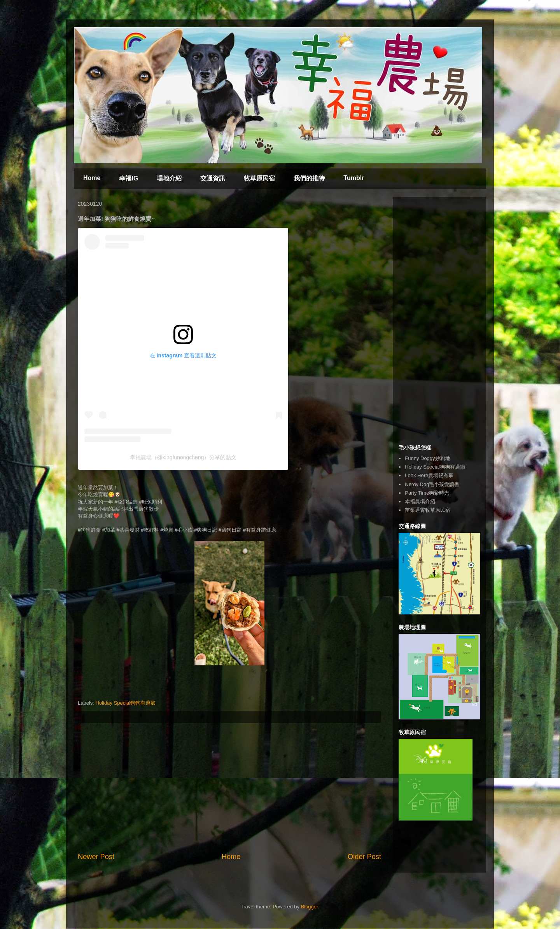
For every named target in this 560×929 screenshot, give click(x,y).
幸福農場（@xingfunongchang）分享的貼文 (183, 457)
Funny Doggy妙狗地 (427, 458)
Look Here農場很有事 (429, 475)
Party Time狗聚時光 (427, 493)
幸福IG (129, 178)
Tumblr (354, 178)
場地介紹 (169, 178)
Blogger (310, 907)
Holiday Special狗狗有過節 (126, 703)
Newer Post (96, 857)
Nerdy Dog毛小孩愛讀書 (432, 484)
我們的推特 (309, 178)
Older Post (364, 857)
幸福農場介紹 (420, 501)
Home (92, 178)
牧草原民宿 (259, 178)
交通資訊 (213, 178)
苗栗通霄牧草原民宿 (428, 510)
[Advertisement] (229, 787)
